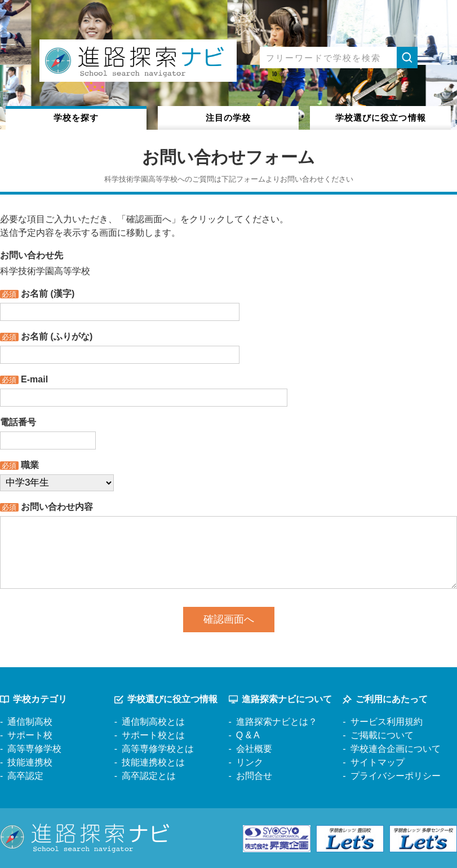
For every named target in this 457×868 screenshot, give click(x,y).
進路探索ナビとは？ (277, 722)
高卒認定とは (149, 776)
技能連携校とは (153, 762)
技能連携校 (30, 762)
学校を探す (76, 118)
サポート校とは (153, 735)
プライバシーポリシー (396, 776)
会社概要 (254, 749)
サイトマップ (378, 762)
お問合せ (254, 776)
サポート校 (30, 735)
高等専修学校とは (158, 749)
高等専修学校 (34, 749)
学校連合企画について (396, 749)
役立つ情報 (381, 118)
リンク (250, 762)
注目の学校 (229, 118)
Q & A (248, 735)
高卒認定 (25, 776)
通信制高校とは (153, 722)
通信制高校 (30, 722)
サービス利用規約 (387, 722)
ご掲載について (382, 735)
